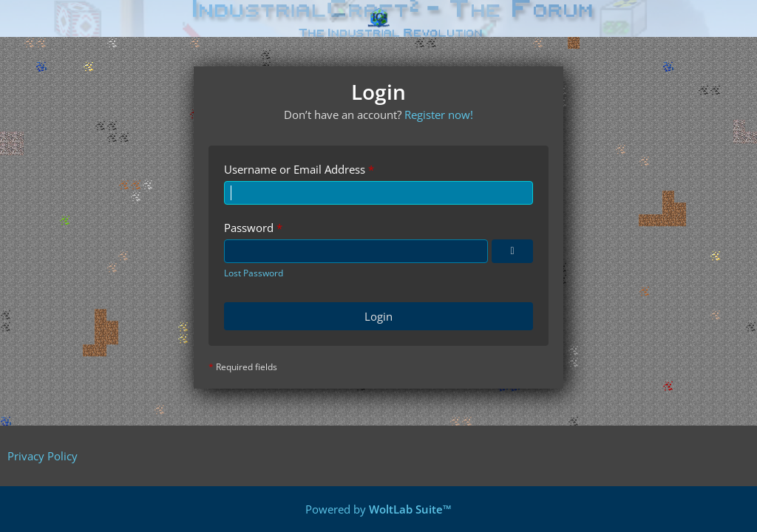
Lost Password (254, 273)
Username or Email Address (295, 169)
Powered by (378, 509)
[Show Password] (512, 251)
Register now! (439, 115)
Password (249, 228)
